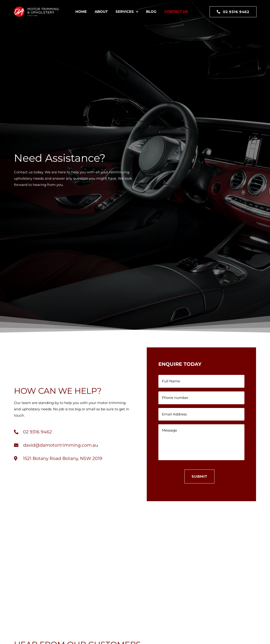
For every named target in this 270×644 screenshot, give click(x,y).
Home (81, 12)
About (101, 12)
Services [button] (127, 12)
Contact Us (176, 12)
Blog (151, 12)
